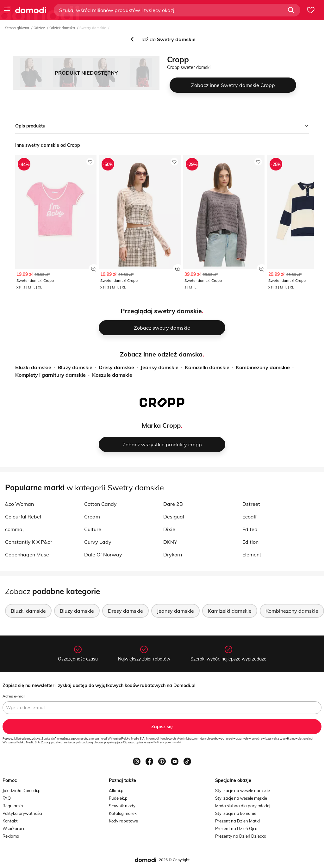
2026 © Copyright (174, 860)
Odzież (39, 28)
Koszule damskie (112, 375)
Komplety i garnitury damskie (50, 375)
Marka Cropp (161, 425)
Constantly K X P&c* (29, 542)
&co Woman (19, 504)
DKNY (170, 542)
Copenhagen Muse (27, 555)
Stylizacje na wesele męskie (241, 798)
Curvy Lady (98, 542)
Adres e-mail (14, 696)
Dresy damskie (116, 367)
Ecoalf (249, 517)
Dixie (169, 529)
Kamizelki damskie (207, 367)
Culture (93, 529)
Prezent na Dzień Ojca (236, 828)
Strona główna (17, 28)
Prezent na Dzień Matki (237, 821)
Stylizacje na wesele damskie (243, 790)
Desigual (174, 517)
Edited (250, 529)
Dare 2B (173, 504)
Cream (92, 517)
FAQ (7, 798)
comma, (14, 529)
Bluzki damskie (33, 367)
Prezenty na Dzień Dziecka (241, 836)
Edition (250, 542)
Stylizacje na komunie (236, 813)
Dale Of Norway (103, 555)
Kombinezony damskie (263, 367)
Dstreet (251, 504)
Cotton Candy (100, 504)
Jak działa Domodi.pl (22, 790)
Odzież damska (62, 28)
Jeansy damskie (159, 367)
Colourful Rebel (23, 517)
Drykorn (173, 555)
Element (252, 555)
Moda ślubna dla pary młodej (243, 806)
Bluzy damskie (75, 367)
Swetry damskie (93, 28)
